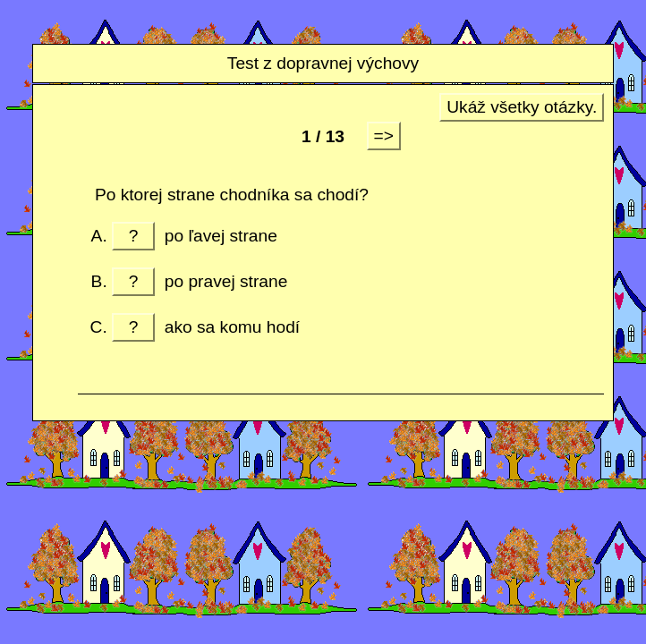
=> (384, 136)
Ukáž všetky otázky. (522, 107)
